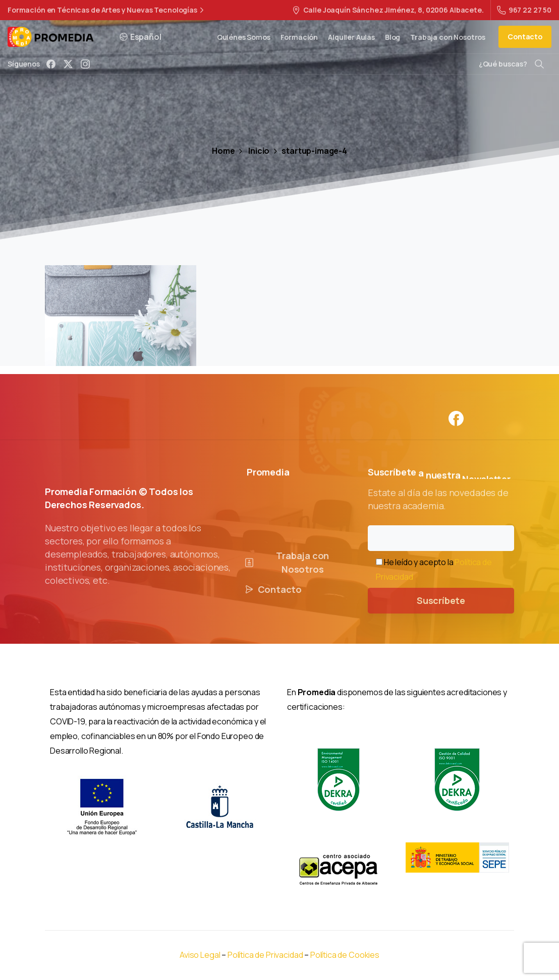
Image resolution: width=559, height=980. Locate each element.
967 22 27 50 (524, 10)
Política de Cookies (345, 955)
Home (223, 151)
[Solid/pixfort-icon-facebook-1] (456, 424)
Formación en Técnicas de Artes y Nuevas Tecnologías (107, 10)
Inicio (253, 151)
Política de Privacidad (266, 955)
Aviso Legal (200, 955)
